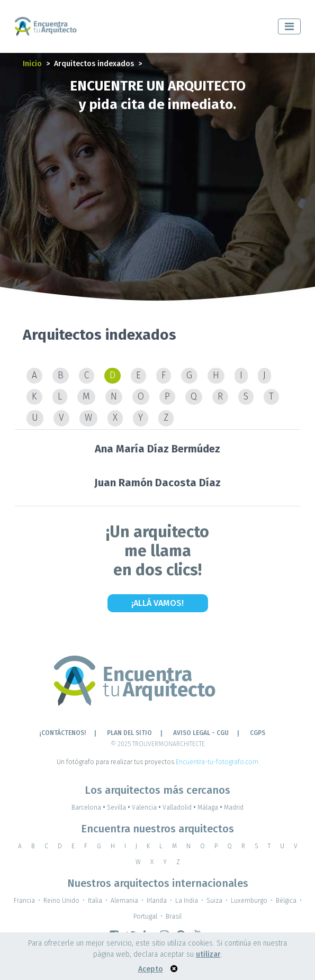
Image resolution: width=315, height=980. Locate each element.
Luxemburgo (249, 901)
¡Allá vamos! (157, 603)
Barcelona (89, 807)
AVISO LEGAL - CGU (201, 733)
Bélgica (286, 901)
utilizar (208, 954)
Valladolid (180, 807)
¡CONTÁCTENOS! (62, 733)
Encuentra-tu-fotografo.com (217, 762)
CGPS (258, 733)
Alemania (124, 901)
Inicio (32, 64)
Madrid (234, 807)
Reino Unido (61, 901)
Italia (95, 901)
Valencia (147, 807)
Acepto (151, 969)
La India (187, 901)
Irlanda (157, 901)
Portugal (145, 917)
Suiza (214, 901)
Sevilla (119, 807)
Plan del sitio (129, 733)
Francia (24, 901)
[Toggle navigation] (289, 26)
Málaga (211, 807)
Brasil (174, 917)
